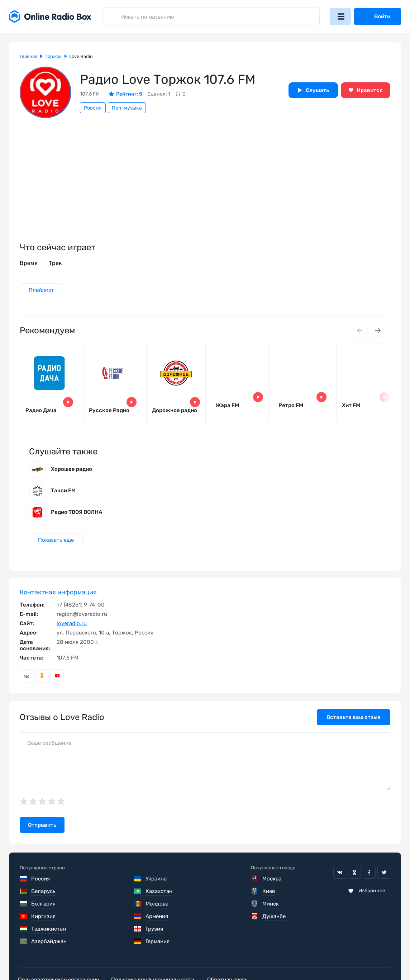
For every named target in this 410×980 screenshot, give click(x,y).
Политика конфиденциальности (158, 959)
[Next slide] (378, 331)
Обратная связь (236, 959)
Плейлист (42, 290)
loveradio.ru (72, 627)
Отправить (42, 829)
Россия (93, 108)
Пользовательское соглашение (60, 959)
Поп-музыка (127, 108)
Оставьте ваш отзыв (354, 721)
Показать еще (56, 544)
